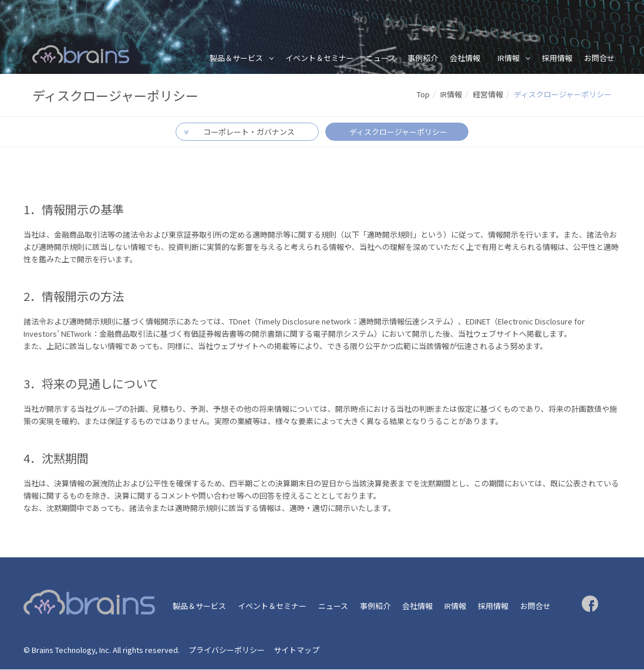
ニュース (381, 58)
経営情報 (488, 94)
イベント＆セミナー (320, 58)
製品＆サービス (236, 58)
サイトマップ (296, 650)
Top (423, 94)
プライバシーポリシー (227, 650)
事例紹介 (423, 58)
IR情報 (509, 58)
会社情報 (465, 58)
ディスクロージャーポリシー (398, 132)
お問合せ (599, 58)
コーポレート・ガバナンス (249, 132)
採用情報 (557, 58)
